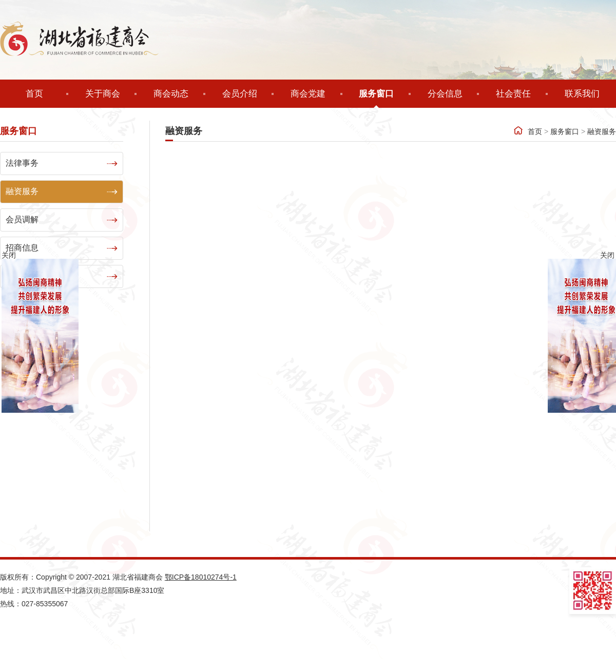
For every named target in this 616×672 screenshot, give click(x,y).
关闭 (607, 255)
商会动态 (171, 94)
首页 (34, 94)
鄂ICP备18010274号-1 (201, 577)
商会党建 (308, 94)
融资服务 (602, 148)
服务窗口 (376, 94)
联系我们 (582, 94)
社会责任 (513, 94)
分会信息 (445, 94)
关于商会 (103, 94)
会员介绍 (240, 94)
